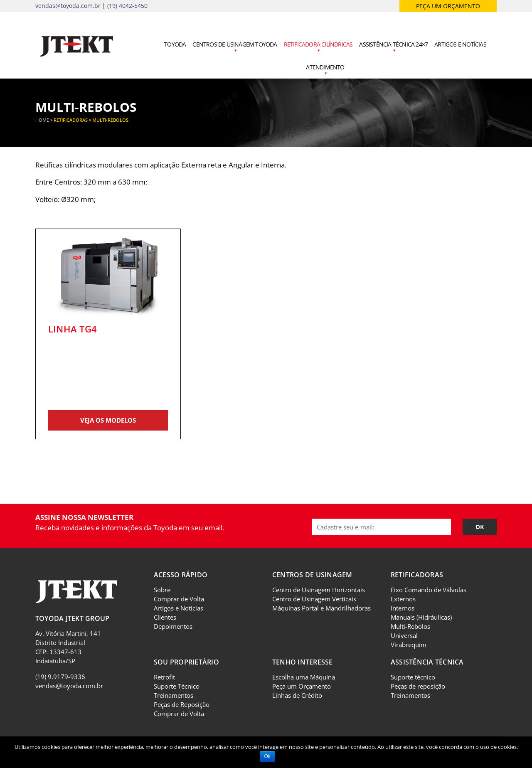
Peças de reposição (418, 686)
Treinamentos (174, 695)
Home (42, 120)
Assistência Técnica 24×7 (393, 47)
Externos (403, 599)
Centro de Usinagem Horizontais (319, 590)
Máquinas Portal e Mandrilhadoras (321, 608)
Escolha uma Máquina (304, 677)
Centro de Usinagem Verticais (314, 599)
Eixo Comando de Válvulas (429, 590)
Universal (404, 635)
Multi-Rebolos (410, 626)
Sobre (162, 590)
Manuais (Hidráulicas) (421, 617)
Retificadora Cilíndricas (318, 47)
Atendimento (325, 70)
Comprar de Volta (179, 599)
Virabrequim (409, 645)
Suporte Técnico (177, 686)
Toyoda (175, 44)
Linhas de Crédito (297, 695)
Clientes (165, 617)
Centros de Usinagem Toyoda (235, 47)
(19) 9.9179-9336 (60, 677)
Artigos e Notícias (460, 44)
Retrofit (164, 677)
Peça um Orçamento (302, 686)
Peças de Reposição (182, 704)
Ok (267, 756)
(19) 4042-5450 (127, 6)
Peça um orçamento (448, 6)
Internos (403, 608)
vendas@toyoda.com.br (68, 6)
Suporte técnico (413, 677)
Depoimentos (173, 626)
